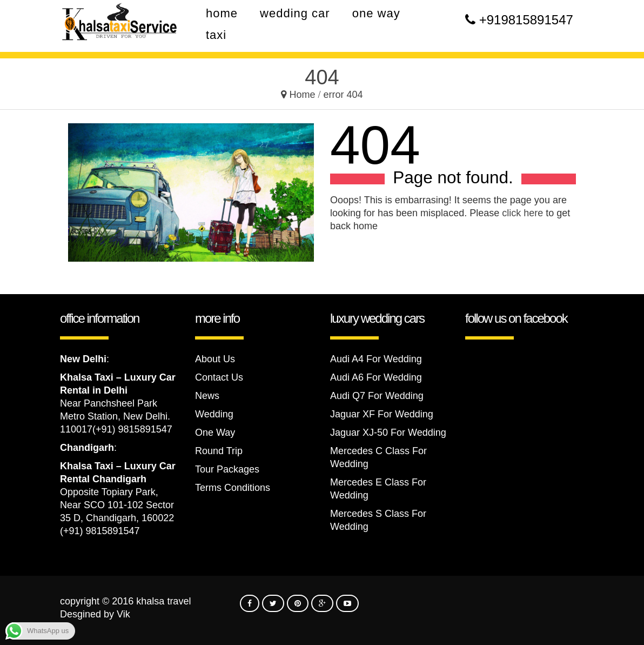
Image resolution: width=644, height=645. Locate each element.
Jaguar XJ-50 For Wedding (388, 433)
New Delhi (83, 359)
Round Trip (219, 451)
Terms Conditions (233, 488)
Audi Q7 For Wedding (377, 396)
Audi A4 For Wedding (376, 359)
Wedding (214, 414)
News (207, 396)
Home (302, 95)
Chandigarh (87, 448)
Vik (123, 614)
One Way (215, 433)
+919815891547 (526, 20)
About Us (215, 359)
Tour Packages (227, 469)
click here (522, 213)
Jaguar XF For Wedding (382, 414)
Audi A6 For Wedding (376, 377)
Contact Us (219, 377)
